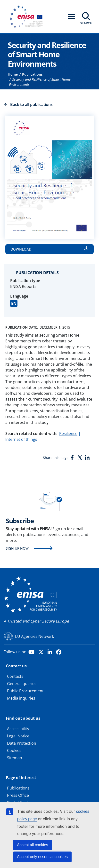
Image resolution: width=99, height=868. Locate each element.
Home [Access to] (13, 74)
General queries (22, 684)
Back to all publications (31, 104)
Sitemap (15, 758)
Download (21, 249)
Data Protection (22, 743)
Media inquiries (21, 698)
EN (14, 303)
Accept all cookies (33, 845)
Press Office (18, 795)
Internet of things (21, 439)
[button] (71, 17)
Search (86, 23)
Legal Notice (18, 736)
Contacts (15, 676)
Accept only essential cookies (42, 857)
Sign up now (17, 548)
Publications (18, 788)
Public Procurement (25, 691)
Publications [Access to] (32, 74)
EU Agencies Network (34, 636)
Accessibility (18, 729)
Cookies (14, 750)
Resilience (68, 434)
